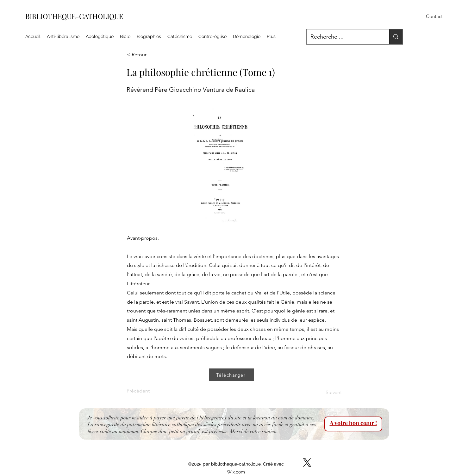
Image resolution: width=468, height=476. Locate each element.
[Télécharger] (232, 375)
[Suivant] (326, 393)
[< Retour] (148, 55)
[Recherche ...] (343, 37)
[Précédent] (147, 391)
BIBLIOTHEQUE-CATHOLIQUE (74, 16)
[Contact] (434, 17)
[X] (307, 463)
